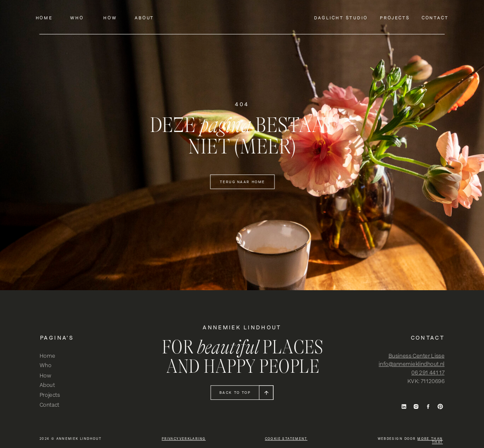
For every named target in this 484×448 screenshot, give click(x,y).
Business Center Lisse (416, 356)
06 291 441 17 (428, 373)
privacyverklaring (184, 439)
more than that (430, 440)
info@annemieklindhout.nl (412, 364)
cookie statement (286, 439)
